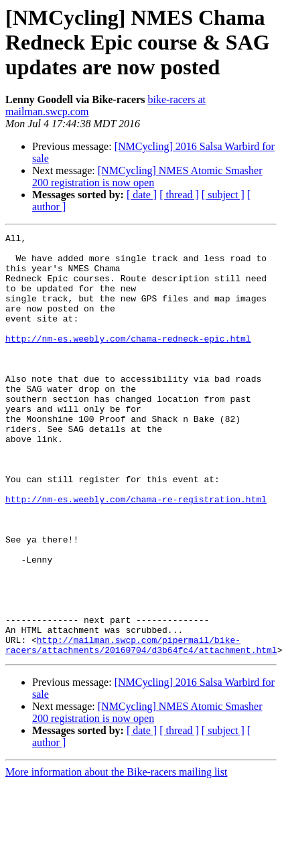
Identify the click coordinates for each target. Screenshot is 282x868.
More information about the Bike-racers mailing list (116, 856)
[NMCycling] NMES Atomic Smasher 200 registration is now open (147, 176)
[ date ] (142, 195)
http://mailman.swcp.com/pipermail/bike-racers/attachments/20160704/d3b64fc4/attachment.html (141, 728)
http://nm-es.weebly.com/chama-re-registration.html (136, 553)
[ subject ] (223, 195)
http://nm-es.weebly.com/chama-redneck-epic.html (128, 360)
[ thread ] (179, 195)
